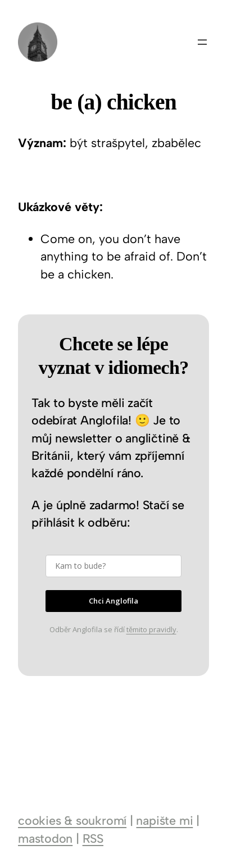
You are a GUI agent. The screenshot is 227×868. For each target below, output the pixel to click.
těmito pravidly (151, 629)
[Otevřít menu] (202, 42)
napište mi (164, 820)
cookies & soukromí (72, 820)
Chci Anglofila (114, 601)
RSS (93, 838)
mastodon (45, 838)
